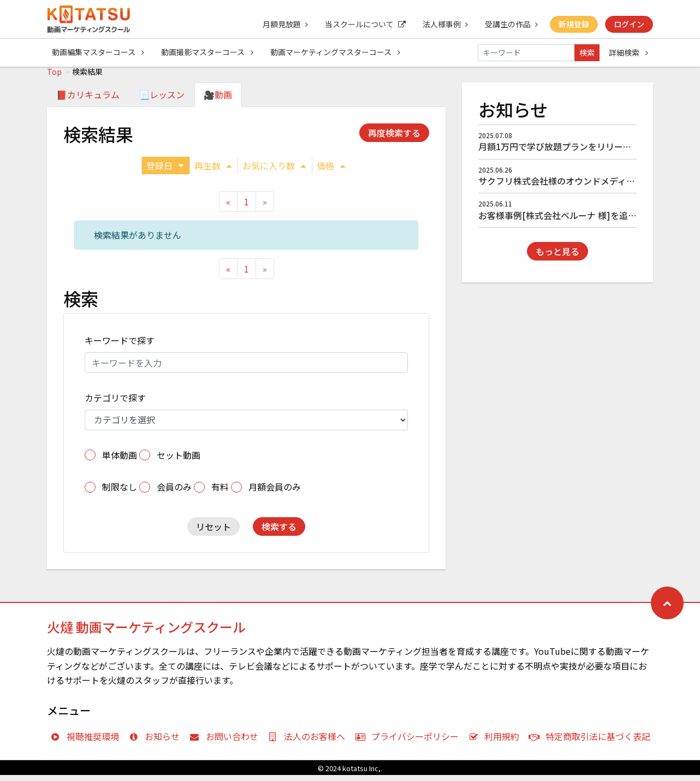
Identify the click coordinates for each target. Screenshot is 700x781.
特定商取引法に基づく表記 (592, 742)
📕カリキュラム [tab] (88, 100)
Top (54, 78)
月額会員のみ (275, 493)
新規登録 (573, 24)
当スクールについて (363, 24)
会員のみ (174, 493)
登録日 (165, 171)
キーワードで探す (120, 346)
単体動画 (120, 461)
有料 (220, 493)
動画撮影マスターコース (208, 52)
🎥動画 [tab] (218, 100)
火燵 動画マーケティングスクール (146, 633)
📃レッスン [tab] (162, 100)
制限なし (120, 493)
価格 (331, 171)
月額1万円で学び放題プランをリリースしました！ (577, 152)
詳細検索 (628, 52)
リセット (213, 532)
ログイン (629, 24)
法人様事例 (444, 24)
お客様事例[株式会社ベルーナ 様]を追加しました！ (579, 221)
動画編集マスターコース (98, 52)
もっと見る (557, 257)
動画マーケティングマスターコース (336, 52)
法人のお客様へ (309, 742)
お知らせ (157, 742)
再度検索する (394, 139)
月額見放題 (283, 24)
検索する (279, 532)
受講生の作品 (510, 24)
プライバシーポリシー (409, 742)
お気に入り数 (274, 171)
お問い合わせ (226, 742)
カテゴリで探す (115, 404)
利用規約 (497, 742)
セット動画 (179, 461)
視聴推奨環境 (87, 742)
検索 (587, 52)
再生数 (213, 171)
